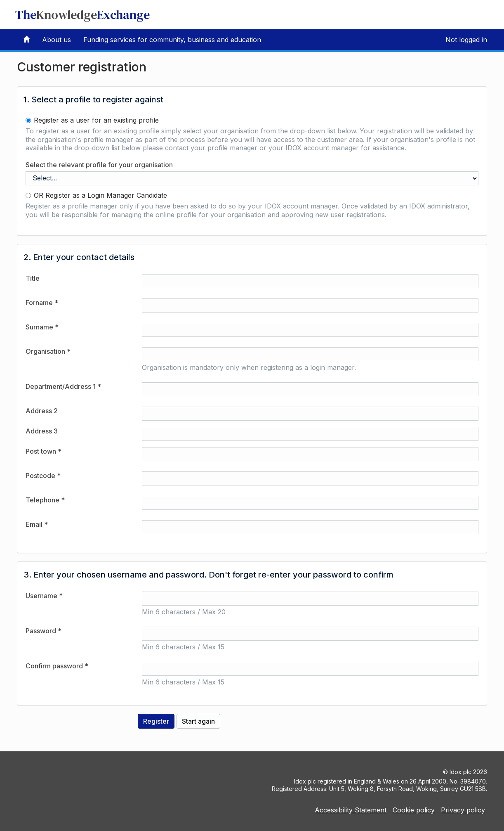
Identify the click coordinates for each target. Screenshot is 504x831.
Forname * (42, 303)
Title (33, 278)
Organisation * (48, 351)
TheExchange (82, 15)
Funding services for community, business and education (172, 40)
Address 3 (42, 431)
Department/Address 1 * (63, 386)
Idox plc (460, 772)
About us (57, 40)
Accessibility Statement (351, 810)
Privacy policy (463, 810)
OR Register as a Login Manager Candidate (96, 195)
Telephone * (45, 500)
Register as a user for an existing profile (92, 120)
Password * (44, 631)
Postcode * (43, 476)
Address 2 (42, 411)
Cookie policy (414, 810)
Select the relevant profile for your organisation (99, 165)
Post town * (44, 451)
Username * (44, 596)
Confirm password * (57, 666)
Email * (37, 524)
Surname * (42, 327)
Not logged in (466, 40)
